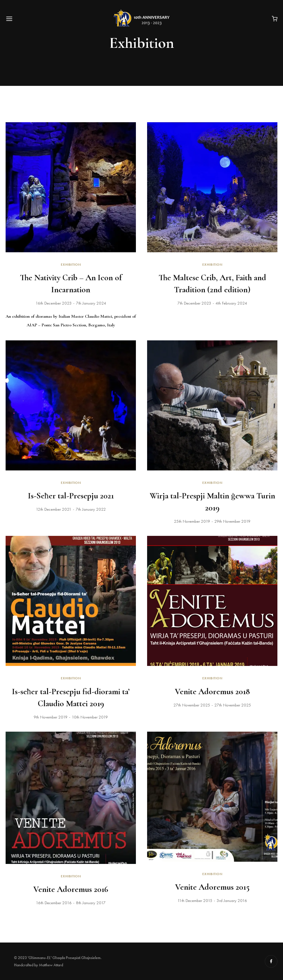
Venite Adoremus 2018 (212, 692)
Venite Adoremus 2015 (212, 887)
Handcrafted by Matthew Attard (39, 965)
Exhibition (71, 265)
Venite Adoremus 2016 (71, 889)
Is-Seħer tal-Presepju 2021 (71, 496)
